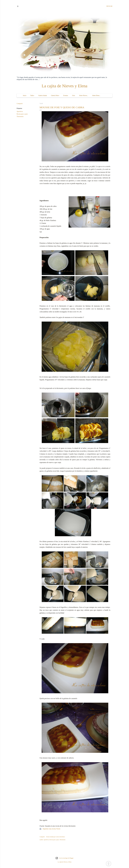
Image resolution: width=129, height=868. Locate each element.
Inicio (25, 96)
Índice (32, 96)
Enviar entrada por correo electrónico (56, 837)
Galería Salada (43, 96)
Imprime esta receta (49, 829)
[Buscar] (109, 6)
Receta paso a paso (22, 114)
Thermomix (20, 117)
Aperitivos (20, 111)
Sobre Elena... (96, 96)
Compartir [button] (20, 104)
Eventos (66, 96)
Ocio (74, 96)
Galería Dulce (55, 96)
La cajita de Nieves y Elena (64, 86)
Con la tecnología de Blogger (64, 858)
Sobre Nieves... (84, 96)
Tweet (58, 829)
